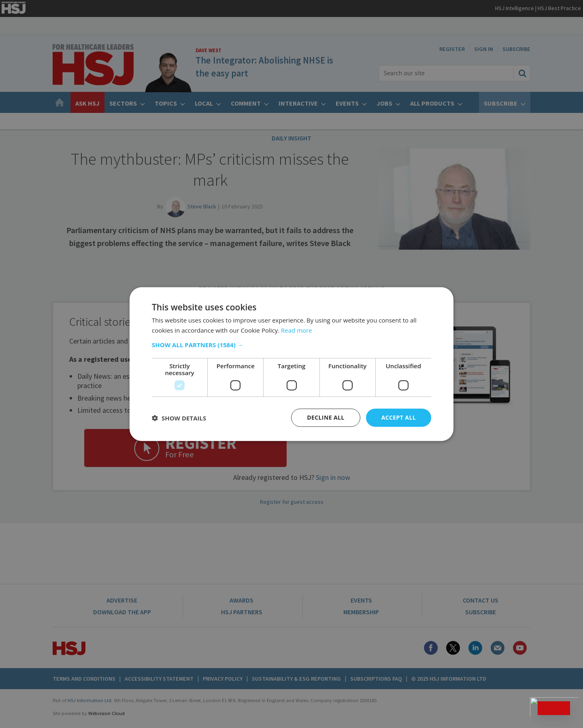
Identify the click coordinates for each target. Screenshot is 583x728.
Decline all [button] (326, 417)
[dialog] (291, 364)
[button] (291, 345)
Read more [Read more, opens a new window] (297, 330)
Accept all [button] (399, 417)
